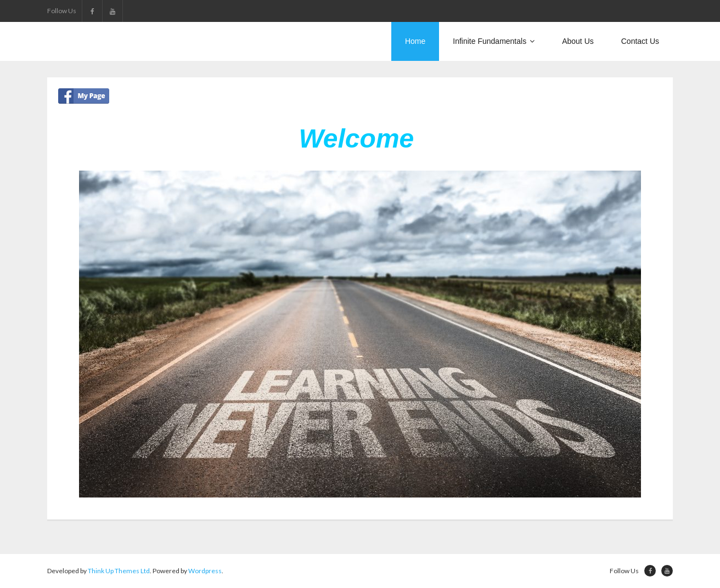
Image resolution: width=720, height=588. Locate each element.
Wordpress (205, 571)
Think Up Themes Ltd (119, 571)
